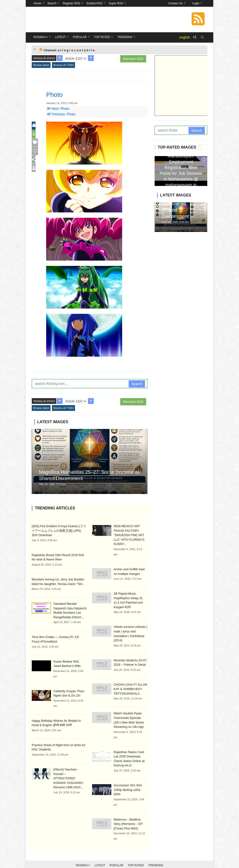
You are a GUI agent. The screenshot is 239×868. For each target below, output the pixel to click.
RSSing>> (83, 856)
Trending (156, 856)
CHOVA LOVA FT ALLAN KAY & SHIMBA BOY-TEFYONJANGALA (130, 687)
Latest (100, 856)
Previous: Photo (61, 114)
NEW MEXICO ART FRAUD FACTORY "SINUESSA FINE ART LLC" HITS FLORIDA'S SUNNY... (129, 535)
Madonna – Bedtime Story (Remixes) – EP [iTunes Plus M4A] (130, 815)
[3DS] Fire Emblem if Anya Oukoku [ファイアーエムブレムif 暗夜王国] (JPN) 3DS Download (59, 531)
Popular (116, 856)
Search (137, 384)
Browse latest (41, 65)
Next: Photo (58, 109)
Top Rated (136, 856)
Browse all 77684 (63, 65)
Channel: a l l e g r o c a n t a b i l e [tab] (67, 50)
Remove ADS (133, 59)
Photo (56, 94)
